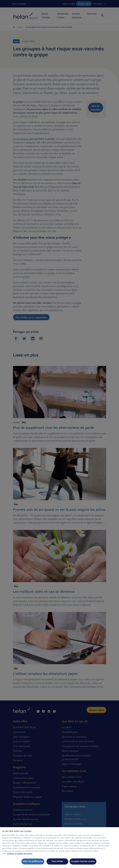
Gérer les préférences (33, 861)
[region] (59, 848)
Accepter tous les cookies (83, 861)
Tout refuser (57, 861)
